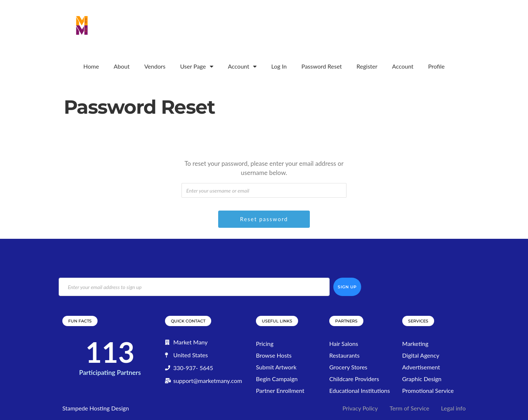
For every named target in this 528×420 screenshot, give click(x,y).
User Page (197, 66)
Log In (279, 66)
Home (91, 66)
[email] (194, 287)
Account (242, 66)
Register (367, 66)
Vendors (155, 66)
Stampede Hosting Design (96, 408)
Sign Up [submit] (347, 287)
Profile (436, 66)
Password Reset (322, 66)
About (122, 66)
